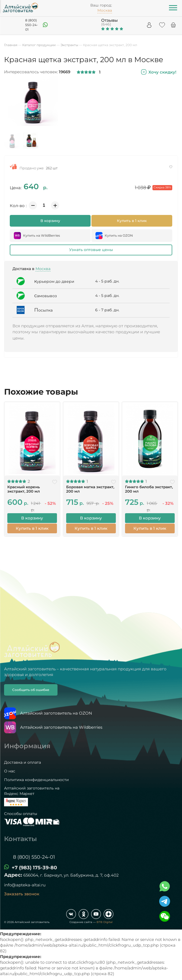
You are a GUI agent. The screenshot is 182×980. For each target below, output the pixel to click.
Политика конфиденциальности (36, 779)
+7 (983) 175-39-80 (34, 867)
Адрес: (13, 874)
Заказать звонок (22, 893)
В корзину (50, 221)
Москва (43, 269)
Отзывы (109, 20)
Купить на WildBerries (37, 236)
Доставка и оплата (23, 762)
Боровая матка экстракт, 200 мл (90, 489)
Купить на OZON (114, 236)
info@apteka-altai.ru (25, 884)
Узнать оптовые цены (91, 250)
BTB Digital (105, 922)
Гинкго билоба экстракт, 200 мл (149, 489)
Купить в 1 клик (132, 221)
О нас (10, 770)
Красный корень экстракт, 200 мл (23, 489)
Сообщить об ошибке (31, 689)
